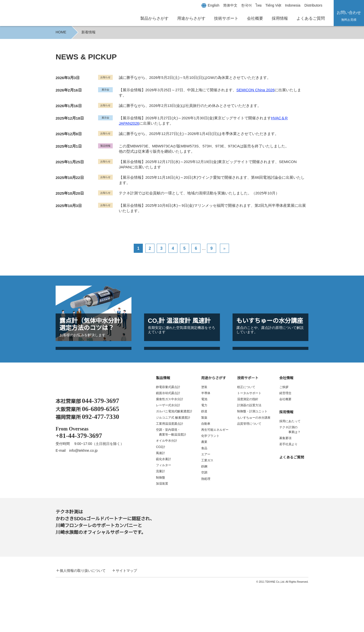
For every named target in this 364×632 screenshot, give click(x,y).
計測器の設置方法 (249, 451)
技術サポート (248, 424)
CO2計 (161, 493)
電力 (204, 451)
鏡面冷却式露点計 (168, 439)
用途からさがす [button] (191, 18)
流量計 (161, 517)
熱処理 (206, 524)
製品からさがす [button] (154, 18)
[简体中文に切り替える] (224, 5)
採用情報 (280, 18)
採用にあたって (290, 467)
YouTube (77, 518)
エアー (206, 500)
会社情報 (286, 424)
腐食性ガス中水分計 (170, 445)
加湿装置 (162, 529)
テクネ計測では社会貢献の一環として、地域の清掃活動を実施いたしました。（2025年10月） (199, 190)
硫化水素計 (164, 505)
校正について (246, 433)
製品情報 (163, 424)
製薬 (204, 463)
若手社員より (288, 490)
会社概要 (255, 18)
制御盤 (161, 523)
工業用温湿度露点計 (170, 469)
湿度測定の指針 (248, 445)
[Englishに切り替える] (207, 5)
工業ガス (207, 506)
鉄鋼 (204, 512)
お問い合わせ (349, 16)
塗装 (204, 433)
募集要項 (285, 484)
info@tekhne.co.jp (86, 496)
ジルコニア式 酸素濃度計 (173, 463)
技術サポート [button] (226, 18)
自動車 (206, 469)
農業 (204, 488)
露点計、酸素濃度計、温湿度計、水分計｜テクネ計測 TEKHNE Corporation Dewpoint (87, 431)
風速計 (161, 499)
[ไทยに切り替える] (253, 5)
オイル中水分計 (167, 487)
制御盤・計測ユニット (252, 457)
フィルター (164, 511)
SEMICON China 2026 (254, 90)
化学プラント (210, 481)
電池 (204, 445)
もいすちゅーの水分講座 (254, 463)
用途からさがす (214, 424)
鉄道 (204, 457)
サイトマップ (126, 616)
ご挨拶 (284, 433)
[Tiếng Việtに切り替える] (268, 5)
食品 (204, 494)
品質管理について (249, 469)
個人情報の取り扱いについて (83, 616)
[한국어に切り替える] (241, 5)
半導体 (206, 439)
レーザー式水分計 (168, 451)
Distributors (312, 5)
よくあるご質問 (311, 18)
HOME (61, 32)
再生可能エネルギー (215, 475)
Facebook (61, 518)
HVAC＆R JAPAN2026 (289, 115)
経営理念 (285, 439)
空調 (204, 518)
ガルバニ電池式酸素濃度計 (174, 457)
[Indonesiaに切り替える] (289, 5)
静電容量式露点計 (168, 433)
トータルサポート (249, 439)
